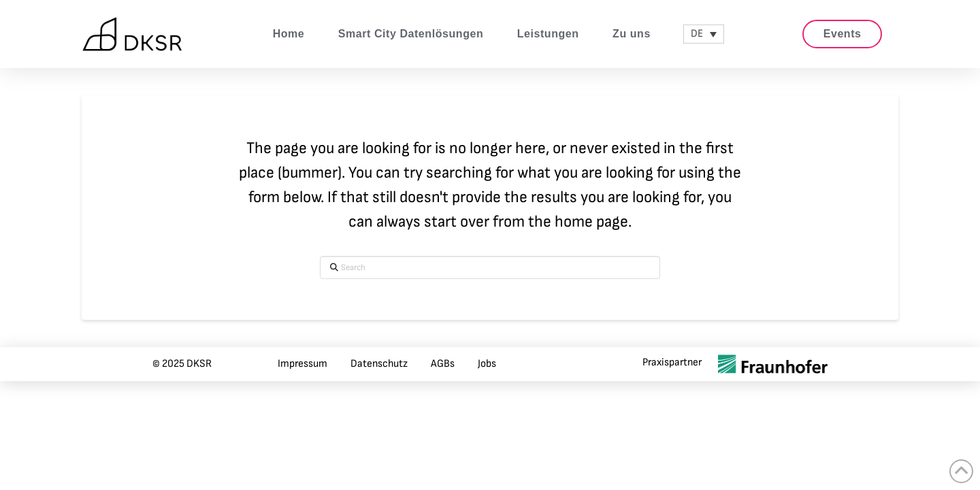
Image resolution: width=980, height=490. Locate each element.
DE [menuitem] (697, 34)
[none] (704, 34)
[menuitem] (704, 34)
